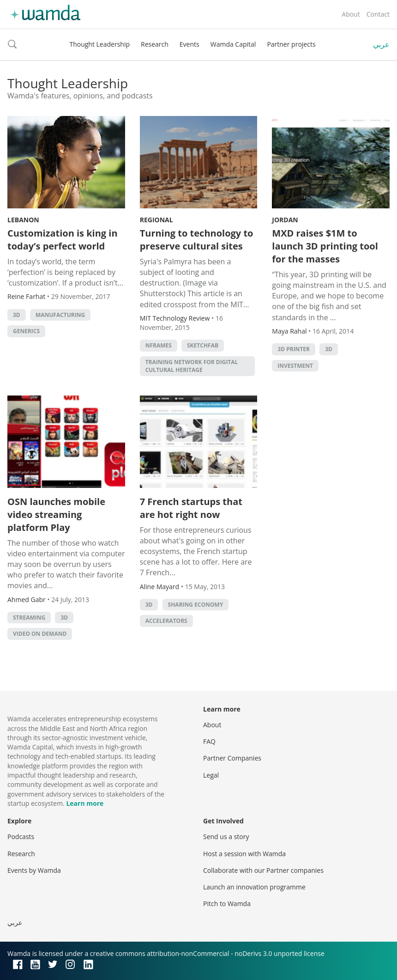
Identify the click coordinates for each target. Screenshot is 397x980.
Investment (295, 366)
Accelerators (166, 621)
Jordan (285, 220)
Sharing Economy (196, 605)
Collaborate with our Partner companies (263, 870)
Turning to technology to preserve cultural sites (197, 240)
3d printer (294, 349)
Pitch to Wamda (227, 904)
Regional (156, 220)
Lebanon (23, 220)
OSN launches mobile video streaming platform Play (56, 514)
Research (155, 44)
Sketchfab (203, 345)
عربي (381, 44)
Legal (211, 775)
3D (17, 315)
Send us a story (226, 837)
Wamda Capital (233, 44)
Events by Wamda (34, 870)
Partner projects (291, 44)
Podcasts (21, 837)
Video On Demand (40, 634)
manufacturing (60, 315)
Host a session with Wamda (244, 854)
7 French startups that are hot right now (191, 508)
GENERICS (26, 331)
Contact (378, 14)
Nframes (159, 345)
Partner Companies (232, 758)
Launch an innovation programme (254, 887)
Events (189, 44)
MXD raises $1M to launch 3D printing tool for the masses (325, 246)
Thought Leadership (99, 44)
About (351, 14)
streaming (29, 618)
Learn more (85, 803)
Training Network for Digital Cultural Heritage (192, 366)
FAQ (209, 741)
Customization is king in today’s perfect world (63, 240)
